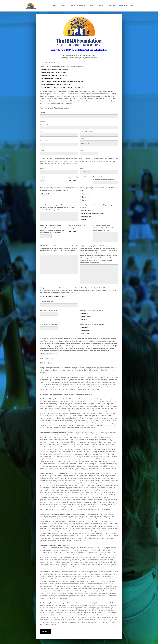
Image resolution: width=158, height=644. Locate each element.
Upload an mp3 (60, 294)
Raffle (131, 6)
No (75, 178)
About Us (62, 6)
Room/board (87, 214)
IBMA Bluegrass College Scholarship (55, 73)
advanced (86, 317)
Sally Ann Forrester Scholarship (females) (56, 82)
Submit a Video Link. (47, 299)
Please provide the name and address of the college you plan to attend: (105, 175)
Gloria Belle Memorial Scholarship (54, 70)
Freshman (86, 188)
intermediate (87, 314)
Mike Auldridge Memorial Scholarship (55, 67)
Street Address (44, 121)
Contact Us (123, 6)
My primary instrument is (48, 307)
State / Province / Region (86, 129)
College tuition (87, 208)
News (91, 6)
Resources (111, 6)
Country (82, 136)
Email (82, 147)
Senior (85, 197)
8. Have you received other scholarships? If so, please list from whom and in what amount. (104, 225)
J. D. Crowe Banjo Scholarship (52, 76)
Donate (100, 6)
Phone (43, 147)
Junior (84, 194)
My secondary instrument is (49, 322)
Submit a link (47, 294)
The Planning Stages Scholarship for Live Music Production (63, 85)
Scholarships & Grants (77, 6)
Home (54, 6)
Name (42, 110)
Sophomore (86, 191)
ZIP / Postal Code (44, 138)
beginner (85, 311)
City (41, 129)
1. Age (42, 174)
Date (82, 166)
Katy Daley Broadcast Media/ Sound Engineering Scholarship (63, 79)
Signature (44, 166)
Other (84, 217)
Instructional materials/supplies (93, 211)
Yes (70, 178)
